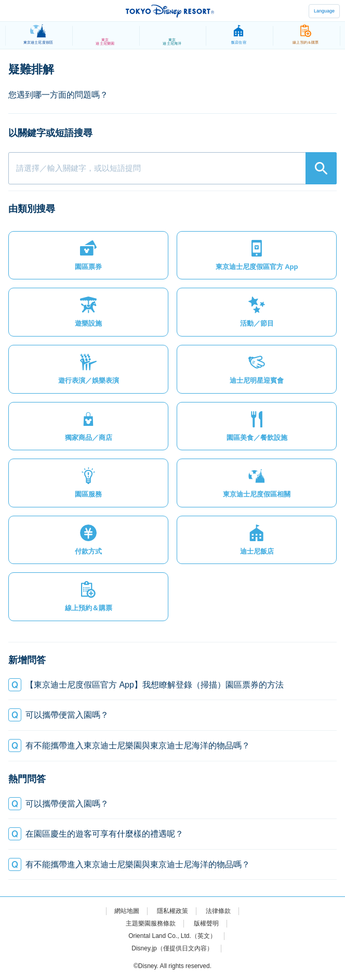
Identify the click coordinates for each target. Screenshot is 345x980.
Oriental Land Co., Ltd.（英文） (172, 936)
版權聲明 (206, 923)
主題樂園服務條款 (151, 923)
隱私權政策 (172, 911)
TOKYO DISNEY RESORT (170, 11)
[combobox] (172, 168)
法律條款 (218, 911)
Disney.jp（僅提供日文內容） (172, 948)
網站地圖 (127, 911)
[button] (88, 256)
